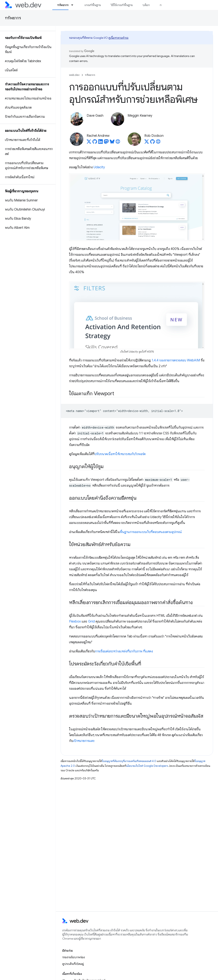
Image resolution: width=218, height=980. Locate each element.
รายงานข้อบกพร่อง (74, 957)
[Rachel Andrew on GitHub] (95, 143)
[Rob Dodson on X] (147, 143)
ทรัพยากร (13, 18)
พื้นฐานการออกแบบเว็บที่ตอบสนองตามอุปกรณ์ (151, 532)
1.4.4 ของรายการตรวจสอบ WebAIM (176, 360)
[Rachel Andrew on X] (89, 143)
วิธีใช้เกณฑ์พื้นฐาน (122, 5)
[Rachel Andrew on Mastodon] (106, 143)
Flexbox (75, 621)
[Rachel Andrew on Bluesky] (112, 143)
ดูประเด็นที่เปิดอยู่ (73, 964)
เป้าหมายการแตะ (84, 741)
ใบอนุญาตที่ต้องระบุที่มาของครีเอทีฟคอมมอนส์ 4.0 (129, 761)
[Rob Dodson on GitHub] (152, 143)
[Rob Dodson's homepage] (158, 143)
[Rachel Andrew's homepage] (118, 143)
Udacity (99, 167)
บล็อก (146, 5)
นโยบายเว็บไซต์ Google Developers (147, 766)
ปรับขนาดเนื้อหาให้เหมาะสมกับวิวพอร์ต (120, 454)
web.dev (74, 75)
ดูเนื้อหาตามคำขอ (118, 38)
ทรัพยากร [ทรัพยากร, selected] (63, 5)
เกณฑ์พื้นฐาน (93, 5)
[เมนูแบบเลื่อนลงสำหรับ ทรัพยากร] (74, 5)
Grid (91, 621)
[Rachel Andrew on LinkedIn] (101, 143)
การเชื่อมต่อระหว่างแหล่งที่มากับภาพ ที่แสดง (124, 651)
